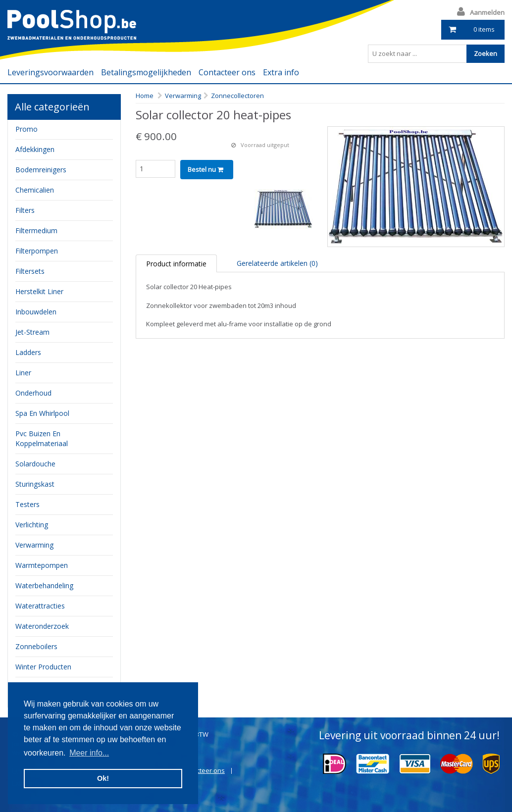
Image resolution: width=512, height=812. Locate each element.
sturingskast (35, 484)
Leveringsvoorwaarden (51, 72)
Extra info (281, 72)
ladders (28, 352)
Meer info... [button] (89, 753)
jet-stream (32, 332)
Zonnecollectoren (237, 96)
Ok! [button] (103, 778)
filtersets (30, 271)
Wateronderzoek (42, 626)
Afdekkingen (35, 149)
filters (25, 210)
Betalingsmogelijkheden (146, 72)
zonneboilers (36, 646)
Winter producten (43, 667)
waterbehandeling (44, 585)
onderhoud (33, 393)
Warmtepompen (42, 565)
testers (27, 504)
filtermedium (36, 230)
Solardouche (35, 464)
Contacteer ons (227, 72)
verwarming (34, 545)
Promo (26, 129)
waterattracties (40, 606)
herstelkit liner (39, 291)
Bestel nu (205, 169)
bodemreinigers (41, 170)
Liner (23, 373)
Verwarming (183, 96)
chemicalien (35, 190)
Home (145, 96)
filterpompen (37, 251)
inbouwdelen (36, 312)
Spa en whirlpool (42, 413)
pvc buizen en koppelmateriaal (42, 438)
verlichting (32, 525)
